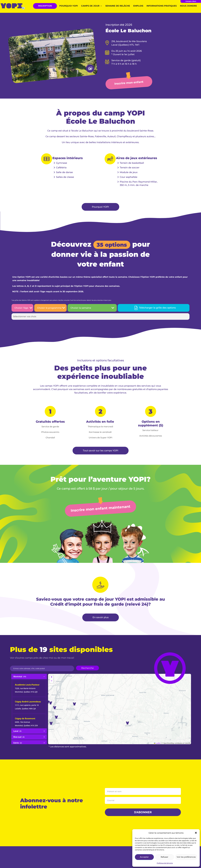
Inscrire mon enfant (129, 83)
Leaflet (157, 743)
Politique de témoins (165, 863)
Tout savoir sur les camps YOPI (101, 451)
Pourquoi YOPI (69, 6)
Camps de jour (90, 6)
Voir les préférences (186, 857)
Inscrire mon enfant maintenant (100, 508)
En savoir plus (101, 617)
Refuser (164, 857)
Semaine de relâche (118, 6)
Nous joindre (188, 6)
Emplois (138, 6)
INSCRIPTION (45, 6)
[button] (196, 833)
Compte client (191, 1)
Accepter (144, 857)
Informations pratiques (162, 6)
